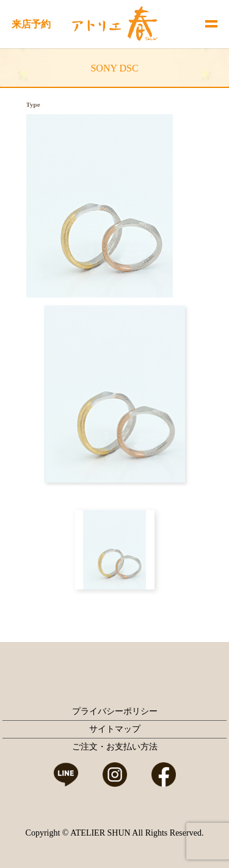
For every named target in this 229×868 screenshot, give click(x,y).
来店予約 (31, 24)
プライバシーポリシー (115, 711)
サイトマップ (115, 729)
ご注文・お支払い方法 (115, 747)
